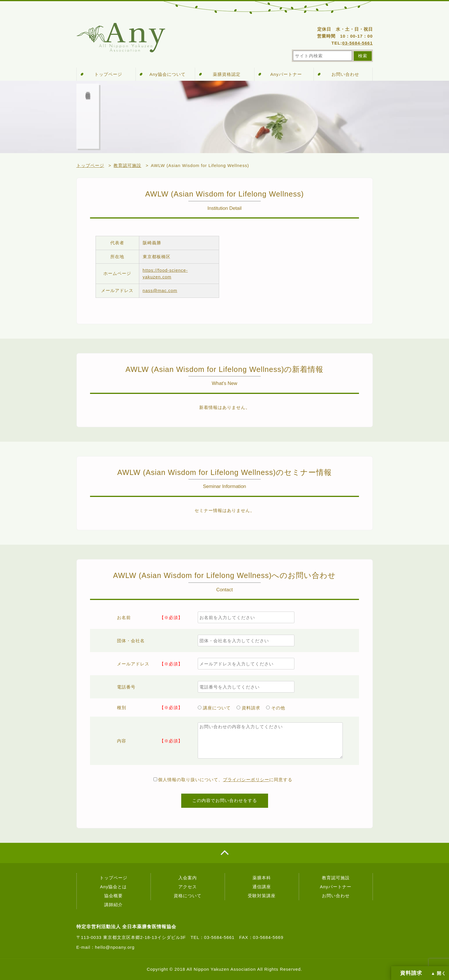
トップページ (108, 74)
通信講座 (262, 887)
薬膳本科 (262, 878)
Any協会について (167, 74)
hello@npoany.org (115, 947)
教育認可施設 (336, 878)
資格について (188, 896)
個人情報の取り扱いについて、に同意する (223, 780)
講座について (214, 708)
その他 (276, 708)
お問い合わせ (345, 74)
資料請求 (248, 708)
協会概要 (113, 896)
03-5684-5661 (357, 43)
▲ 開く (439, 973)
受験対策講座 (262, 896)
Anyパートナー (286, 74)
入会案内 (188, 878)
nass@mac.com (160, 290)
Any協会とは (114, 887)
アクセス (188, 887)
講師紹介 (113, 905)
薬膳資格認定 (227, 74)
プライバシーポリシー (246, 780)
